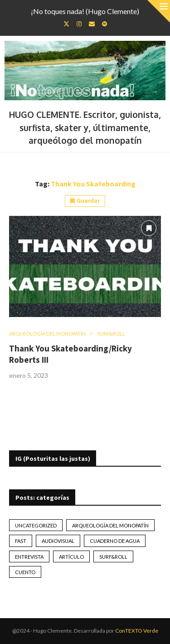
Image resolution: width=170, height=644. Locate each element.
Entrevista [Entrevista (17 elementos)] (29, 557)
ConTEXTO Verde (137, 631)
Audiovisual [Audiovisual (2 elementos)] (58, 541)
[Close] (159, 11)
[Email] (92, 24)
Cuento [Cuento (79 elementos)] (25, 572)
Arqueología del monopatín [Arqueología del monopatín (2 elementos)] (110, 525)
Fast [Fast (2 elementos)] (21, 541)
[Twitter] (66, 24)
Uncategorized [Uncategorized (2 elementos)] (36, 525)
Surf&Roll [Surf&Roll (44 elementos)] (113, 557)
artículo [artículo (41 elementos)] (71, 557)
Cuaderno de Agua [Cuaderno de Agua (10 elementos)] (115, 541)
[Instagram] (79, 24)
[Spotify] (104, 24)
